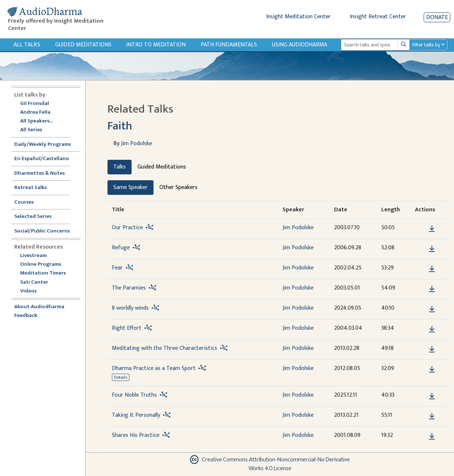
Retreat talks (31, 188)
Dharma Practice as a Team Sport (154, 368)
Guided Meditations (83, 45)
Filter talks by (426, 45)
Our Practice (127, 228)
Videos (32, 291)
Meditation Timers (43, 273)
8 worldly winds (130, 308)
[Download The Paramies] (432, 289)
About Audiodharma (39, 307)
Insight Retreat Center (378, 17)
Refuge (121, 248)
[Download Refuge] (432, 249)
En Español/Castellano (42, 159)
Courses (24, 202)
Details (121, 377)
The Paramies (129, 288)
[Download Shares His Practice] (432, 437)
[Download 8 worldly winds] (432, 309)
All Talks (27, 45)
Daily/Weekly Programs (46, 145)
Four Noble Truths (134, 395)
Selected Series (37, 217)
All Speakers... (36, 121)
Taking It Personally (136, 415)
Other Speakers (178, 187)
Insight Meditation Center (298, 17)
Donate (437, 17)
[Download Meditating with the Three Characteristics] (432, 350)
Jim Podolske (137, 143)
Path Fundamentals (229, 45)
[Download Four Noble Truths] (432, 396)
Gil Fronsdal (35, 104)
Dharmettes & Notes (39, 173)
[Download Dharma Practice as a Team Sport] (432, 370)
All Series (31, 130)
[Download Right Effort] (432, 329)
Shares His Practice (136, 435)
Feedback (26, 316)
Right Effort (127, 328)
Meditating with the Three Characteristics (164, 348)
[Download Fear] (432, 269)
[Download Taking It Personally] (432, 416)
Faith (120, 126)
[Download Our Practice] (432, 229)
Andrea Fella (35, 112)
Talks (120, 167)
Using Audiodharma (300, 45)
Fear (117, 268)
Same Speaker (130, 187)
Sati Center (34, 282)
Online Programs (41, 265)
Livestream (33, 256)
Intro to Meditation (156, 45)
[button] (421, 228)
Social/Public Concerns (42, 231)
